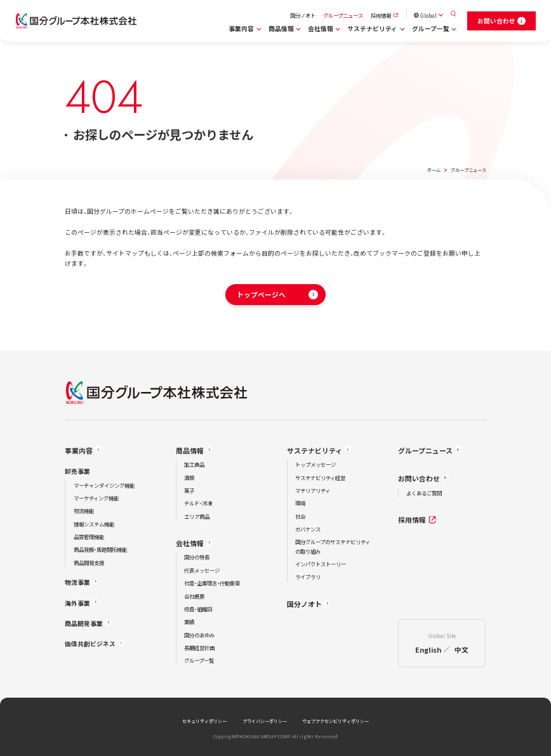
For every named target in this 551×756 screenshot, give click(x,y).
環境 (300, 503)
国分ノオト (303, 15)
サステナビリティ (372, 29)
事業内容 (241, 29)
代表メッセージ (202, 570)
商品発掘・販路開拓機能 (100, 549)
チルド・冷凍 (198, 503)
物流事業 (77, 582)
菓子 (189, 490)
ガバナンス (308, 529)
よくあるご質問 (424, 493)
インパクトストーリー (321, 564)
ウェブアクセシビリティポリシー (335, 721)
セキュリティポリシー (204, 721)
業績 (189, 622)
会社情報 (321, 29)
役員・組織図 (198, 609)
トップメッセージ (315, 464)
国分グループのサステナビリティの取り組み (333, 546)
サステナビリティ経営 (320, 478)
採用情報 (381, 15)
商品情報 (281, 29)
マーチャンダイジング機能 (104, 485)
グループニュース (343, 15)
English (428, 649)
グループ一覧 (431, 29)
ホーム (434, 170)
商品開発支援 (89, 563)
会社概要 (194, 596)
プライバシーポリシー (265, 721)
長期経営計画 (199, 648)
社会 (300, 516)
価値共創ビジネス (90, 644)
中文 (461, 649)
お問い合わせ (419, 478)
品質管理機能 (89, 537)
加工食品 (194, 464)
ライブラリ (308, 577)
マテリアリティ (313, 490)
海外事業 (77, 603)
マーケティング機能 (96, 498)
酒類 (189, 478)
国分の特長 (197, 557)
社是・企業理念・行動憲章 (212, 583)
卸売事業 (77, 471)
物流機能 (84, 511)
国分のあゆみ (199, 635)
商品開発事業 (84, 623)
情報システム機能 (94, 524)
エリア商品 (197, 516)
